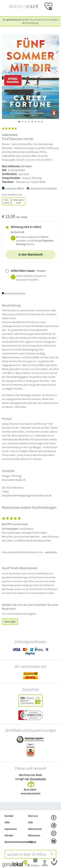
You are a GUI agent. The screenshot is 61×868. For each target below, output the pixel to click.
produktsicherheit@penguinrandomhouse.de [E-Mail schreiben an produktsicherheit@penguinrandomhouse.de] (27, 495)
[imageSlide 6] (39, 122)
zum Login (10, 622)
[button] (35, 864)
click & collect (27, 237)
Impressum (11, 829)
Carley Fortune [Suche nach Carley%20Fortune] (10, 135)
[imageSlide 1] (22, 122)
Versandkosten (38, 779)
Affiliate (32, 842)
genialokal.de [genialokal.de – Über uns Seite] (14, 20)
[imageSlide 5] (35, 122)
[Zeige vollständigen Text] (30, 535)
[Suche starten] (52, 854)
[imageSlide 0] (19, 122)
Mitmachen (34, 835)
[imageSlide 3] (29, 122)
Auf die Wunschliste (14, 293)
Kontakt (9, 816)
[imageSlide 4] (32, 122)
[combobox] (27, 854)
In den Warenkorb (30, 254)
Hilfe (7, 822)
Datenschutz (35, 829)
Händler (9, 835)
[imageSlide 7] (42, 122)
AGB (30, 822)
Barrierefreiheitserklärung (15, 842)
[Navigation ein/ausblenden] (45, 863)
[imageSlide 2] (26, 122)
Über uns (33, 816)
